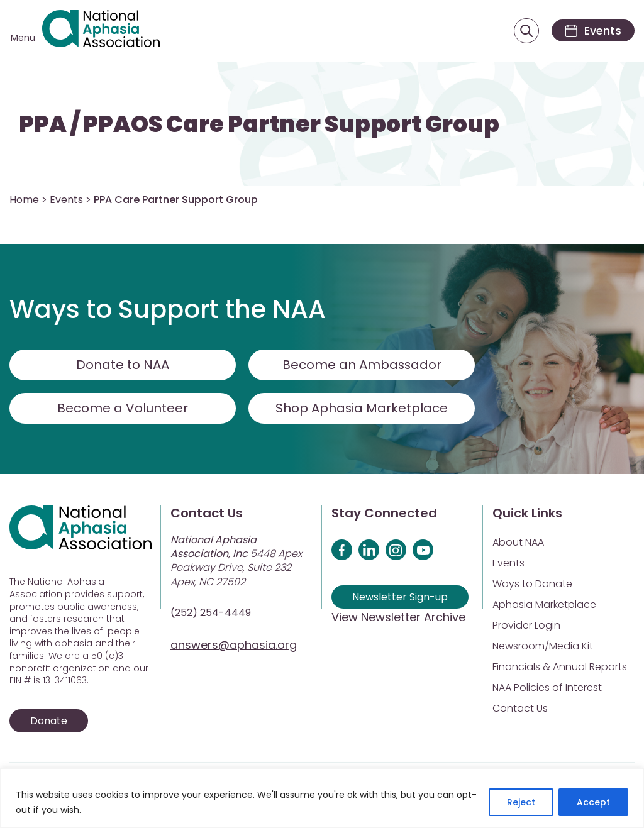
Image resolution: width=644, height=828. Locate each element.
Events (66, 200)
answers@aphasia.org (234, 645)
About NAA (518, 542)
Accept (593, 802)
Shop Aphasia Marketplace (362, 408)
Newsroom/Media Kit (543, 646)
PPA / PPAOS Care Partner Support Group (259, 124)
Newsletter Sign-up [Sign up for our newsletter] (400, 597)
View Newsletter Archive (398, 617)
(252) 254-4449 (211, 613)
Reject (521, 802)
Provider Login (526, 625)
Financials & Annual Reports (560, 667)
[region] (322, 798)
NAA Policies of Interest (547, 687)
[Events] (592, 30)
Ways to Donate (532, 584)
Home (24, 200)
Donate (49, 721)
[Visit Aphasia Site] (101, 31)
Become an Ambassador (362, 365)
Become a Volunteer (123, 408)
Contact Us (520, 708)
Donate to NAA (123, 365)
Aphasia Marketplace (544, 604)
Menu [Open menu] (23, 38)
